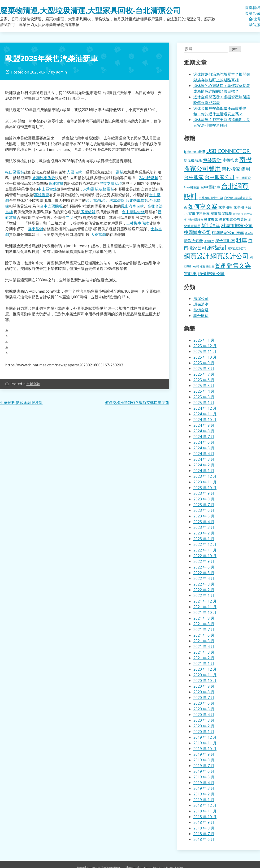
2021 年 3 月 (204, 652)
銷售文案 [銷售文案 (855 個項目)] (239, 265)
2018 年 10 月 (205, 817)
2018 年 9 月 (204, 822)
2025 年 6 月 (204, 380)
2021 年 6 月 (204, 635)
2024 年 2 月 (204, 465)
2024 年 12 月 (205, 408)
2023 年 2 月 (204, 533)
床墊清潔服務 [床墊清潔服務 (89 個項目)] (195, 219)
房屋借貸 (88, 212)
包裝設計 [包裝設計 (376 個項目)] (212, 160)
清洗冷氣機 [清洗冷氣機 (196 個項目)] (193, 241)
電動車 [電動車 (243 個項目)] (190, 273)
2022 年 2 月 (204, 590)
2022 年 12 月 (205, 544)
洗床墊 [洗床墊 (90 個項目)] (249, 233)
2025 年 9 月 (204, 363)
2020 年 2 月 (204, 726)
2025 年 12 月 (205, 346)
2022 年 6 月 (204, 567)
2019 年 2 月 (204, 794)
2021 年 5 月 (204, 641)
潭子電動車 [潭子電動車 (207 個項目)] (225, 241)
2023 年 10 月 (205, 488)
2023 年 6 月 (204, 510)
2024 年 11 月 (205, 414)
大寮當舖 (98, 234)
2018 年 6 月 (204, 839)
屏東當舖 (35, 229)
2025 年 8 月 (204, 369)
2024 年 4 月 (204, 454)
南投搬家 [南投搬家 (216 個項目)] (230, 160)
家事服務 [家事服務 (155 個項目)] (225, 207)
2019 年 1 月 (204, 800)
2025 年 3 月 (204, 397)
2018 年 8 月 (204, 828)
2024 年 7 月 (204, 437)
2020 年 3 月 (204, 720)
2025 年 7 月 (204, 374)
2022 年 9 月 (204, 561)
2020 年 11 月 (205, 675)
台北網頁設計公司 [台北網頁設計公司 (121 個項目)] (211, 198)
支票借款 (74, 172)
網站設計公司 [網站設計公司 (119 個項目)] (237, 248)
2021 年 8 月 (204, 624)
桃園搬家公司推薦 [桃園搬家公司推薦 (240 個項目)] (228, 232)
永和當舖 (91, 189)
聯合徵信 (254, 16)
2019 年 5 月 (204, 777)
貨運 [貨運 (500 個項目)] (220, 266)
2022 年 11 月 (205, 550)
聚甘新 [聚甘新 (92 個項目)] (210, 267)
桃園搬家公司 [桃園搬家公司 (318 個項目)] (197, 232)
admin (61, 72)
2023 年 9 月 (204, 493)
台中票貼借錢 (133, 212)
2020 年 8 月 (204, 692)
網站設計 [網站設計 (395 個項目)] (217, 247)
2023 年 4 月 (204, 522)
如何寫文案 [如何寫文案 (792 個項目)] (203, 206)
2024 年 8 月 (204, 431)
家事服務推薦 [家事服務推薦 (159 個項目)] (199, 213)
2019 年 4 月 (204, 783)
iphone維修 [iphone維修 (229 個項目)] (195, 151)
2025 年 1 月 (204, 403)
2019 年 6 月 (204, 771)
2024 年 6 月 (204, 442)
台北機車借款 (137, 200)
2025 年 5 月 (204, 386)
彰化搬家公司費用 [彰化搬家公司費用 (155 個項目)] (233, 219)
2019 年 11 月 (205, 743)
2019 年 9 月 (204, 754)
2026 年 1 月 (204, 340)
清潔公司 (201, 299)
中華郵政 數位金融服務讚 (21, 403)
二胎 (69, 217)
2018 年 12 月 (205, 805)
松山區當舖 (15, 172)
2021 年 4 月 (204, 647)
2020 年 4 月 (204, 715)
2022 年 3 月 (204, 584)
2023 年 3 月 (204, 527)
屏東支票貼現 (111, 183)
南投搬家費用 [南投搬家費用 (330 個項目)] (236, 169)
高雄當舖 (56, 183)
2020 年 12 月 (205, 669)
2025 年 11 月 (205, 352)
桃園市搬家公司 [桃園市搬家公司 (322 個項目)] (237, 225)
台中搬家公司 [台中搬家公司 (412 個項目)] (220, 177)
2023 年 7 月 (204, 505)
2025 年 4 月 (204, 391)
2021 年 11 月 (205, 607)
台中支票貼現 (51, 206)
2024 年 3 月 (204, 459)
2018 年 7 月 (204, 834)
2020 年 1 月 (204, 732)
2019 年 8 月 (204, 760)
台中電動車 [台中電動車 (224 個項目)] (210, 187)
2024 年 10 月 (205, 420)
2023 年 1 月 (204, 539)
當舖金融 (251, 16)
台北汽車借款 (113, 200)
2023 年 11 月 (205, 482)
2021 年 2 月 (204, 658)
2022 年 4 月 (204, 578)
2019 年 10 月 (205, 749)
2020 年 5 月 (204, 709)
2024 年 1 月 (204, 471)
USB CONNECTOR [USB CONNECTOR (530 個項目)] (229, 151)
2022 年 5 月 (204, 573)
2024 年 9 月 (204, 425)
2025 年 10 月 (205, 357)
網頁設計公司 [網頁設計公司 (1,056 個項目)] (230, 256)
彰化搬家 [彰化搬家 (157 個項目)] (211, 219)
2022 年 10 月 (205, 556)
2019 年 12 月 (205, 737)
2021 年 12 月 (205, 601)
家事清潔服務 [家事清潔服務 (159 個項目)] (221, 213)
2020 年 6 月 (204, 703)
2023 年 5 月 (204, 516)
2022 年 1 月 (204, 595)
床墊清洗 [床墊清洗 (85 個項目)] (238, 214)
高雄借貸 (42, 195)
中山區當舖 (47, 189)
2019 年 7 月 (204, 766)
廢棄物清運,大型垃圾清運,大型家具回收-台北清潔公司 (90, 10)
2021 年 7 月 (204, 629)
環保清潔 (258, 16)
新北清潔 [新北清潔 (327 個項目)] (211, 225)
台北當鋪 (93, 200)
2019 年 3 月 (204, 788)
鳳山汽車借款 (132, 206)
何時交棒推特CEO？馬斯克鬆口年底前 (137, 403)
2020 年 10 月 (205, 681)
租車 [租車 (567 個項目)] (242, 240)
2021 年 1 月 (204, 664)
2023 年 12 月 (205, 476)
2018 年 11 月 (205, 811)
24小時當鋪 (149, 178)
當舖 (120, 172)
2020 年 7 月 (204, 698)
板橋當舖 (107, 189)
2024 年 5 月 (204, 448)
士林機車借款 (138, 223)
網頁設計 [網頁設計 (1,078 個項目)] (197, 256)
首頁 (247, 10)
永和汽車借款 (44, 178)
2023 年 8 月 (204, 499)
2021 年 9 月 (204, 618)
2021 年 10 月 (205, 612)
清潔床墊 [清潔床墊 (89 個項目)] (209, 241)
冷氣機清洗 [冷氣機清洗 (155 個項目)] (193, 160)
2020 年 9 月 (204, 686)
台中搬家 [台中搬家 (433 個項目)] (194, 177)
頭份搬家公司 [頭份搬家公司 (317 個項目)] (211, 273)
